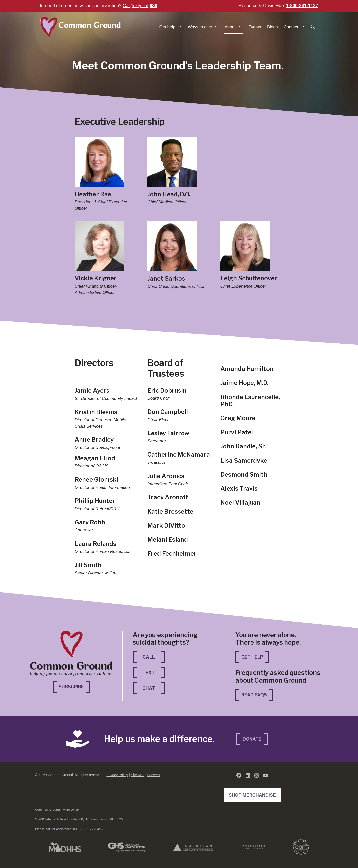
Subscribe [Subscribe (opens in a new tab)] (74, 686)
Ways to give (205, 27)
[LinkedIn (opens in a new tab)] (248, 775)
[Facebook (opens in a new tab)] (239, 775)
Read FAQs (254, 695)
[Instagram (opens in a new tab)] (257, 775)
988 (153, 6)
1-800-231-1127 (302, 6)
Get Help (252, 657)
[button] (313, 27)
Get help (172, 27)
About (235, 27)
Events (255, 27)
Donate (252, 739)
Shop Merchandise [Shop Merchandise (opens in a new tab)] (253, 795)
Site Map (138, 775)
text (135, 6)
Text (149, 673)
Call (126, 6)
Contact (296, 27)
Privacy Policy (117, 775)
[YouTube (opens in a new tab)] (266, 775)
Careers (154, 775)
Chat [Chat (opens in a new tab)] (154, 688)
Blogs (272, 27)
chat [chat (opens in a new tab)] (144, 6)
